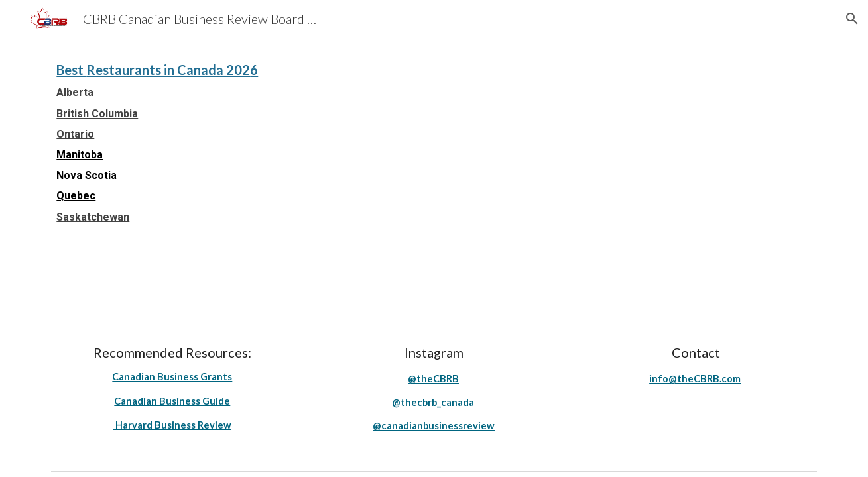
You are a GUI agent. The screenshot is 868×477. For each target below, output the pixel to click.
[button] (852, 19)
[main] (434, 141)
